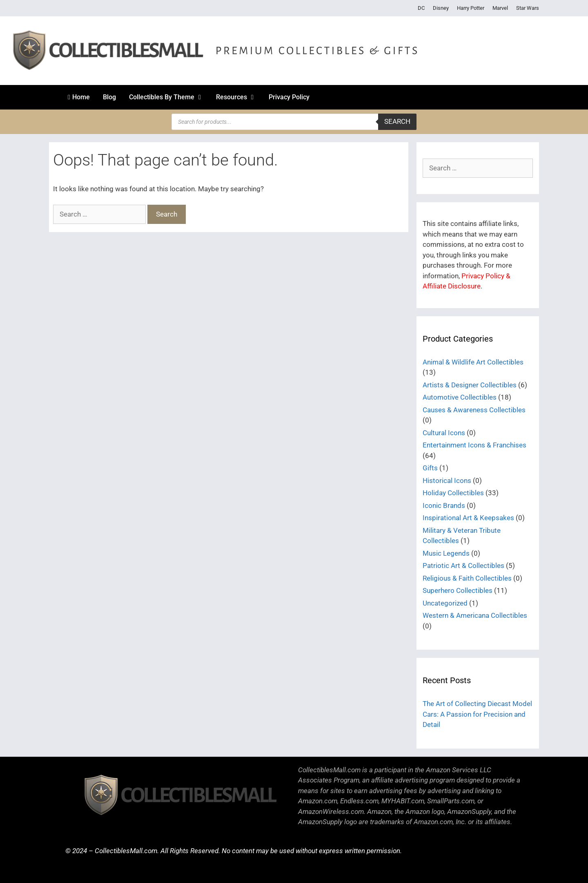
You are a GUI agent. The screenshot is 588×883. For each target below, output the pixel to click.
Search (397, 121)
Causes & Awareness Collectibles (474, 410)
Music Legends (446, 553)
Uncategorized (445, 603)
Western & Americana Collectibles (475, 615)
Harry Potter (471, 8)
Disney (441, 8)
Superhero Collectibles (458, 590)
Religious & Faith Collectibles (467, 578)
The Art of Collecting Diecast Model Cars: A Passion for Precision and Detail (477, 714)
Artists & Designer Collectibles (470, 385)
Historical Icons (447, 481)
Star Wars (528, 8)
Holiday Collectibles (453, 493)
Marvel (500, 8)
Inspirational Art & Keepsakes (468, 518)
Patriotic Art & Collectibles (463, 566)
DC (421, 8)
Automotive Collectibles (460, 397)
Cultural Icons (444, 433)
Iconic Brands (444, 505)
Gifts (430, 468)
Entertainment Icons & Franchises (474, 445)
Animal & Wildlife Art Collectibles (473, 362)
